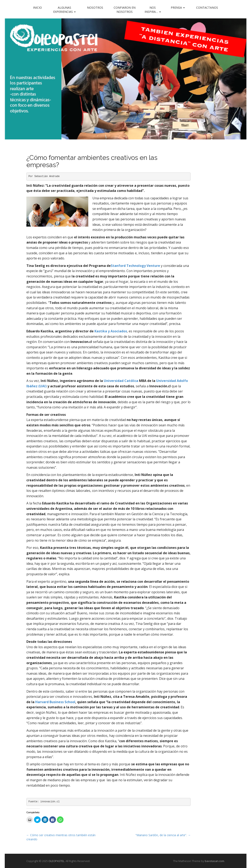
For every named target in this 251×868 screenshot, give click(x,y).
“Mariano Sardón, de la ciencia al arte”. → (163, 835)
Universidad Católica (121, 381)
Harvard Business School (55, 702)
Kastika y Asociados (111, 331)
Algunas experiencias (64, 10)
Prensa (178, 8)
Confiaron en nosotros (125, 10)
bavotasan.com (214, 861)
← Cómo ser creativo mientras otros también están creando (61, 837)
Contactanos (207, 8)
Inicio (37, 8)
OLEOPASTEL (56, 861)
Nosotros (95, 8)
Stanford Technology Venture (135, 266)
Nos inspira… (153, 10)
